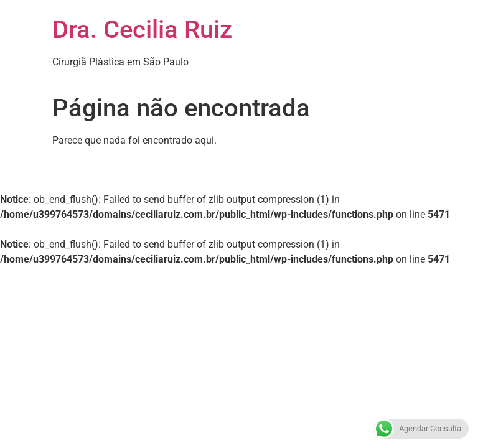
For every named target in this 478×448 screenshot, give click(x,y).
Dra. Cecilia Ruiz (142, 30)
